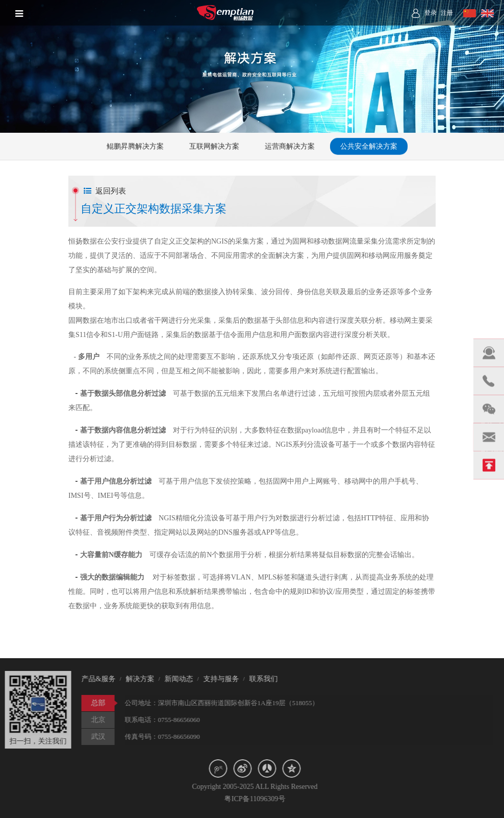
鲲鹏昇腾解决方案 (135, 147)
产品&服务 (96, 679)
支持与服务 (219, 679)
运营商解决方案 (290, 147)
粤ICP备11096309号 (257, 799)
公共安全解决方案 (369, 147)
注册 (447, 13)
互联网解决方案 (214, 147)
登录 (431, 13)
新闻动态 (177, 679)
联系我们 (261, 679)
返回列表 (105, 191)
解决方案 (138, 679)
